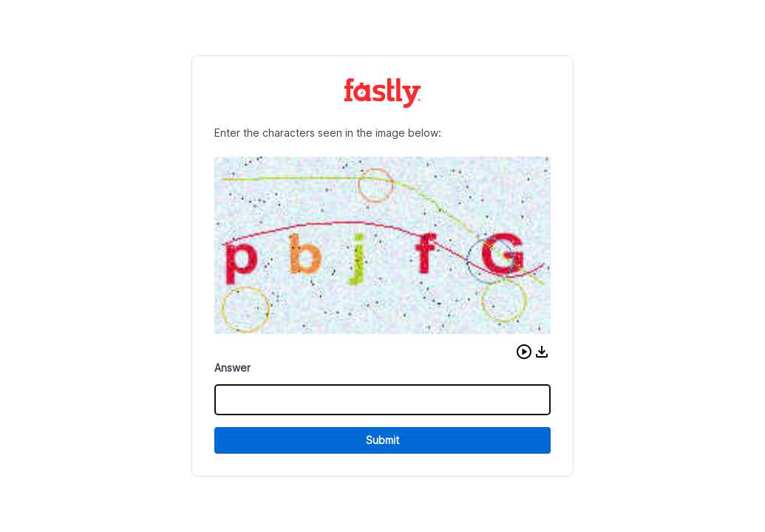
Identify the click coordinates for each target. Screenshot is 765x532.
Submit (382, 440)
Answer (232, 368)
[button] (524, 352)
